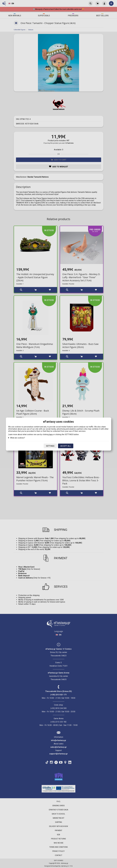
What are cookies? (18, 438)
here (51, 434)
